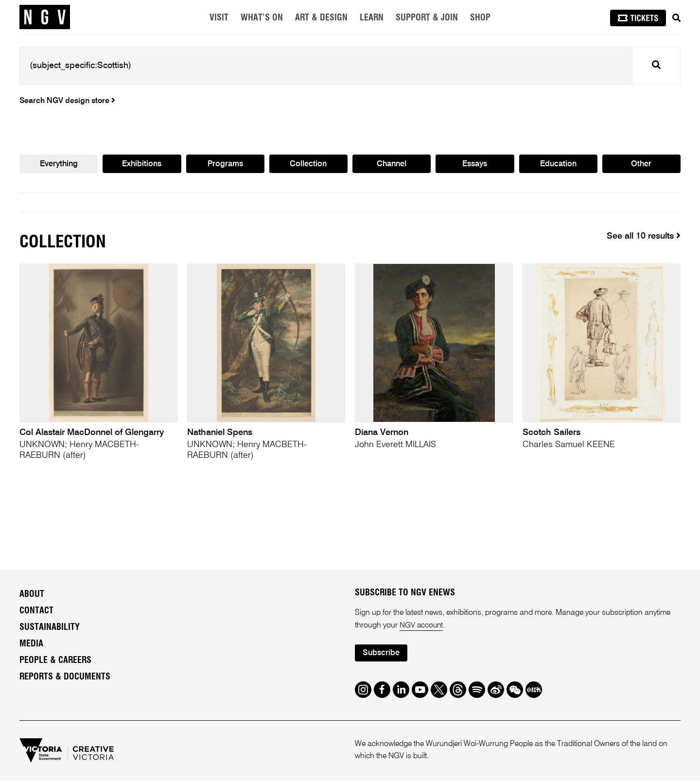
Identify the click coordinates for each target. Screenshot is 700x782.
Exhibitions (142, 165)
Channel (392, 165)
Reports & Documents (65, 678)
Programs (225, 165)
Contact (36, 612)
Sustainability (50, 628)
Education (558, 165)
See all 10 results (644, 237)
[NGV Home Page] (45, 17)
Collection (308, 165)
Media (31, 645)
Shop (480, 18)
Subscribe (382, 655)
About (32, 595)
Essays (475, 165)
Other (641, 165)
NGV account (422, 626)
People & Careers (55, 661)
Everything (59, 165)
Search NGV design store (67, 101)
